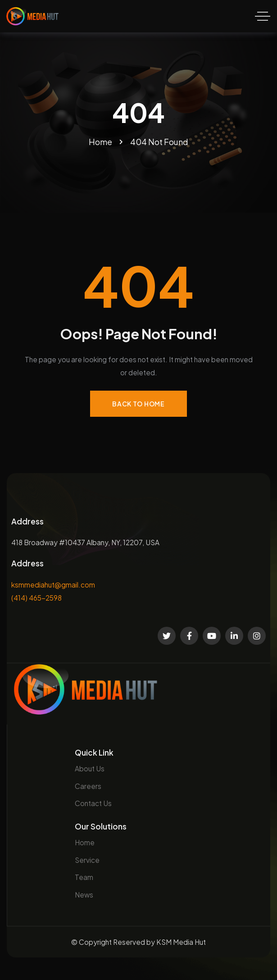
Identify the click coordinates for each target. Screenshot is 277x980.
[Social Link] (167, 636)
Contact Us (93, 803)
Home (85, 842)
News (84, 895)
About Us (90, 768)
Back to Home (138, 404)
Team (84, 877)
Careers (88, 786)
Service (87, 860)
